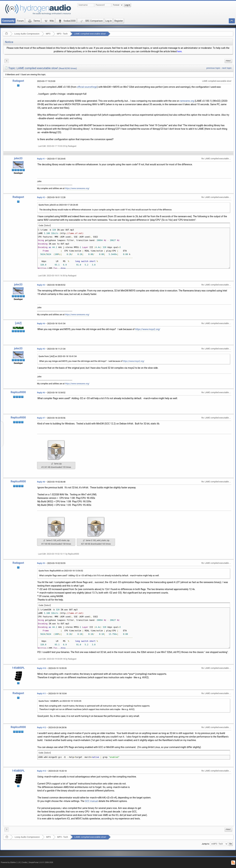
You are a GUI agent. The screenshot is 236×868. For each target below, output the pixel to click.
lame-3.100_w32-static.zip (56, 540)
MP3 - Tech (62, 34)
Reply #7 (41, 418)
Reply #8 (41, 482)
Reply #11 (42, 694)
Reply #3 (41, 285)
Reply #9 (41, 563)
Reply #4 (41, 324)
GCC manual (91, 801)
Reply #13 (42, 771)
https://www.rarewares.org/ (77, 188)
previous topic (213, 68)
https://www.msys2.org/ (148, 329)
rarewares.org (187, 101)
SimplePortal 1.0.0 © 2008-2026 (41, 862)
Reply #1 (41, 159)
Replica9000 (18, 392)
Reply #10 (42, 668)
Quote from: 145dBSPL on (60, 701)
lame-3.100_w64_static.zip (96, 540)
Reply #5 (41, 349)
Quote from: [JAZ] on (58, 356)
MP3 (48, 34)
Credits (25, 862)
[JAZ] (18, 323)
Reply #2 (41, 197)
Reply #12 (42, 728)
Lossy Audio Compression (27, 34)
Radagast (18, 81)
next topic (227, 68)
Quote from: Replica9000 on (61, 571)
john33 (18, 158)
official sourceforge (87, 87)
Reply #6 (41, 393)
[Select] (47, 226)
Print (228, 61)
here (179, 51)
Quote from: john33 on (58, 205)
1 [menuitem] (7, 61)
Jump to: (206, 844)
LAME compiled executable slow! (90, 34)
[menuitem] (228, 61)
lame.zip (56, 464)
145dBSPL (18, 668)
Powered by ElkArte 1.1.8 (10, 862)
